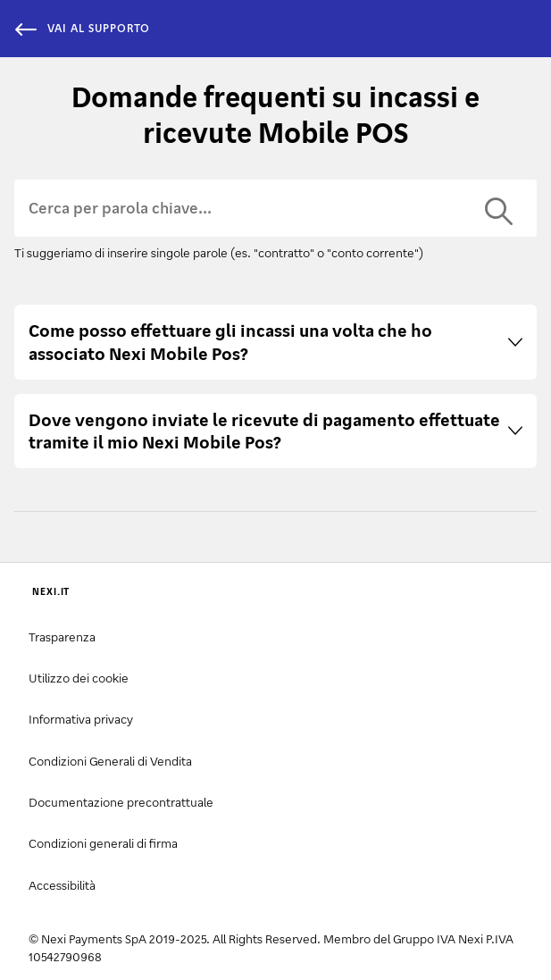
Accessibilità (62, 885)
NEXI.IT (51, 591)
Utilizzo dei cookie (79, 678)
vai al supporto (82, 29)
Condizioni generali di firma (103, 843)
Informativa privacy (81, 719)
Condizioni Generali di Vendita (110, 761)
